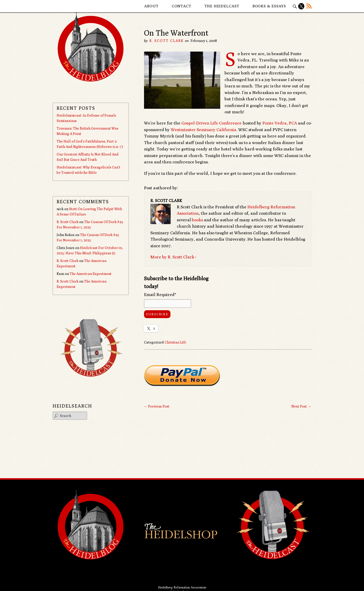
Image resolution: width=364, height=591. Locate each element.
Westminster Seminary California (203, 130)
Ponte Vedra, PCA (280, 123)
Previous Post (157, 406)
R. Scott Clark (167, 41)
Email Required (160, 294)
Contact (181, 6)
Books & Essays (269, 6)
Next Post (301, 406)
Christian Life (175, 342)
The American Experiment (91, 274)
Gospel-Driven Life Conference (211, 123)
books (197, 220)
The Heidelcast (222, 6)
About (151, 6)
